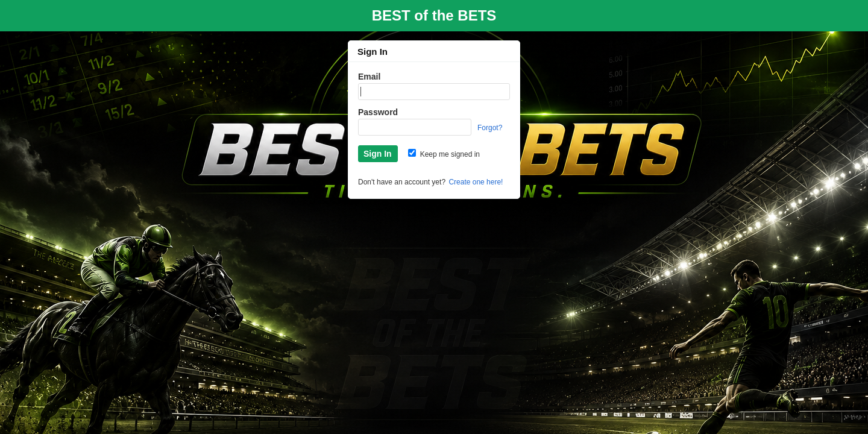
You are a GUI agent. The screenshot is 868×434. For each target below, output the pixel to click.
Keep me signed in (444, 154)
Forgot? (490, 128)
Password (378, 112)
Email (369, 77)
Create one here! (476, 182)
